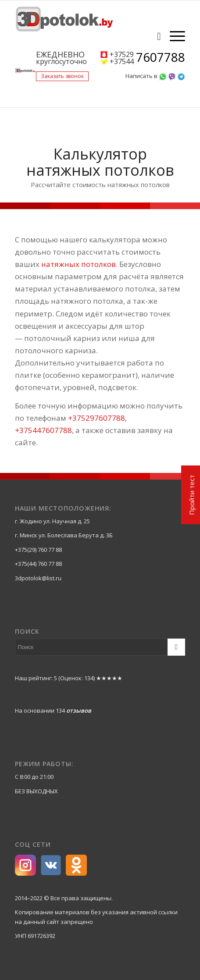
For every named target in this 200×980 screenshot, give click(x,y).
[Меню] (173, 36)
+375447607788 (43, 430)
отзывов (79, 710)
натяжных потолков (79, 264)
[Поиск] (155, 36)
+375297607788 (96, 418)
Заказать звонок (62, 76)
